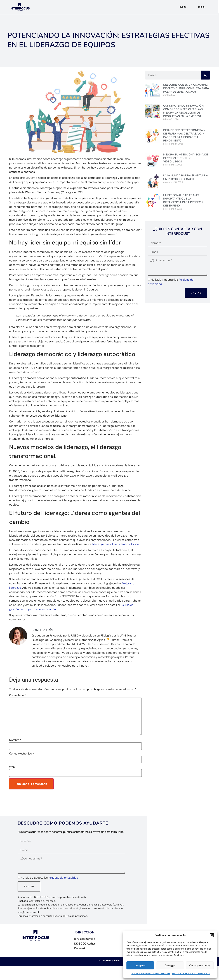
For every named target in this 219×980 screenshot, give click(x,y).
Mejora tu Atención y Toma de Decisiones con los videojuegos (186, 158)
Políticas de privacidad (63, 878)
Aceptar (140, 965)
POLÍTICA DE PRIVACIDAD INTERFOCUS (151, 974)
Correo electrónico (22, 754)
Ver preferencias (200, 965)
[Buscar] (205, 75)
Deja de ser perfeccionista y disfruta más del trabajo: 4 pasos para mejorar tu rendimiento (184, 135)
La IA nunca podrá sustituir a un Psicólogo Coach (186, 177)
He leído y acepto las (49, 878)
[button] (212, 935)
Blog (202, 7)
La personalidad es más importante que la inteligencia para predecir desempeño (183, 200)
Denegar (170, 965)
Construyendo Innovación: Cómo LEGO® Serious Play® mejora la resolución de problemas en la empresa (184, 111)
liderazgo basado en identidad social (116, 544)
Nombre (15, 740)
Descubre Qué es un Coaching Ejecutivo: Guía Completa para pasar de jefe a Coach (186, 88)
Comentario (17, 695)
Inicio (183, 7)
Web (12, 767)
